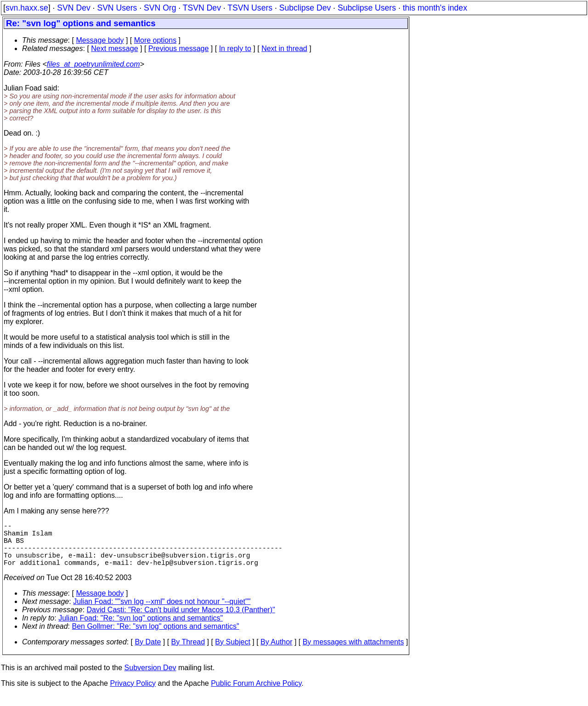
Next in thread (284, 48)
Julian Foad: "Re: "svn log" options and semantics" (141, 629)
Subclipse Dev (305, 8)
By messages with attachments (353, 653)
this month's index (435, 8)
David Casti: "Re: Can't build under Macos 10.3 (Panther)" (181, 621)
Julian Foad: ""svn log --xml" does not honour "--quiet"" (162, 612)
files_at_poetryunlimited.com (93, 64)
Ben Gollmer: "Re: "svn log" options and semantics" (156, 637)
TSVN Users (250, 8)
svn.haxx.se (27, 8)
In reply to (235, 48)
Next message (114, 48)
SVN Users (117, 8)
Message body (100, 40)
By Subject (232, 653)
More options (155, 40)
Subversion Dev (150, 679)
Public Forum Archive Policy (256, 694)
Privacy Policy (133, 694)
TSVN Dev (202, 8)
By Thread (188, 653)
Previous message (179, 48)
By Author (276, 653)
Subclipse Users (367, 8)
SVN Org (160, 8)
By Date (148, 653)
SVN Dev (73, 8)
